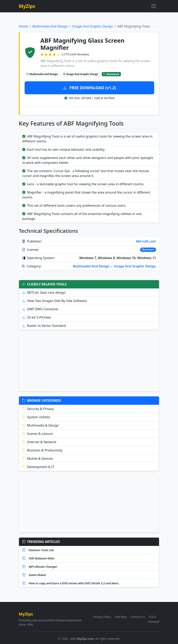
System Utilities (36, 417)
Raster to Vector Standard (44, 326)
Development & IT (38, 467)
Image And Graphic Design (93, 26)
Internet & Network (39, 442)
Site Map (121, 617)
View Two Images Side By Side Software (54, 301)
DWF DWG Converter (40, 309)
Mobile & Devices (38, 459)
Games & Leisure (37, 434)
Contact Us (138, 617)
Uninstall (153, 622)
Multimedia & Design (41, 425)
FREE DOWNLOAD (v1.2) (89, 88)
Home (23, 26)
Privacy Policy (102, 617)
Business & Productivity (42, 450)
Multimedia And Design (50, 26)
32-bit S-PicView (37, 317)
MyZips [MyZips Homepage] (27, 6)
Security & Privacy (38, 409)
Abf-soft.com (146, 241)
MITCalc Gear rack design (44, 292)
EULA (153, 617)
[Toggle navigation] (154, 6)
